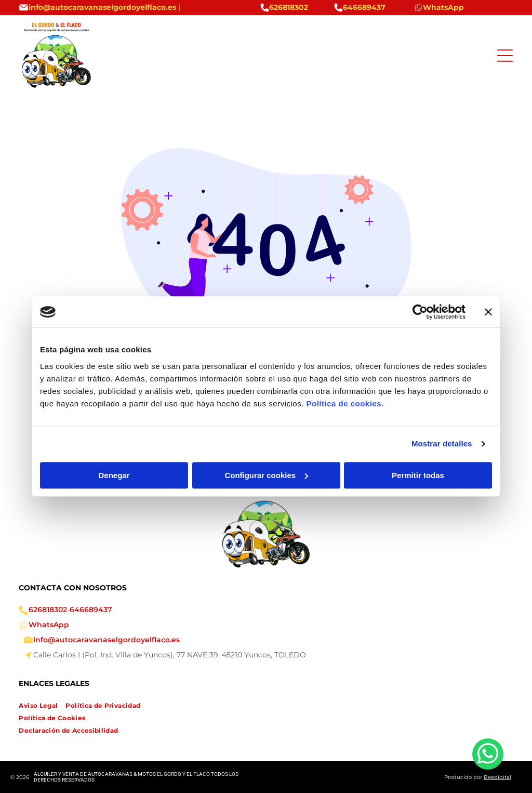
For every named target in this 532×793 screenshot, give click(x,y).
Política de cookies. (345, 404)
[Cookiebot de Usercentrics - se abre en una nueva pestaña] (420, 312)
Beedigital (497, 777)
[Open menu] (505, 56)
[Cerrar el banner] (488, 312)
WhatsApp (49, 625)
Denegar (114, 475)
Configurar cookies (266, 475)
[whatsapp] (488, 755)
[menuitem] (42, 706)
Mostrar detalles (442, 444)
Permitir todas (418, 475)
